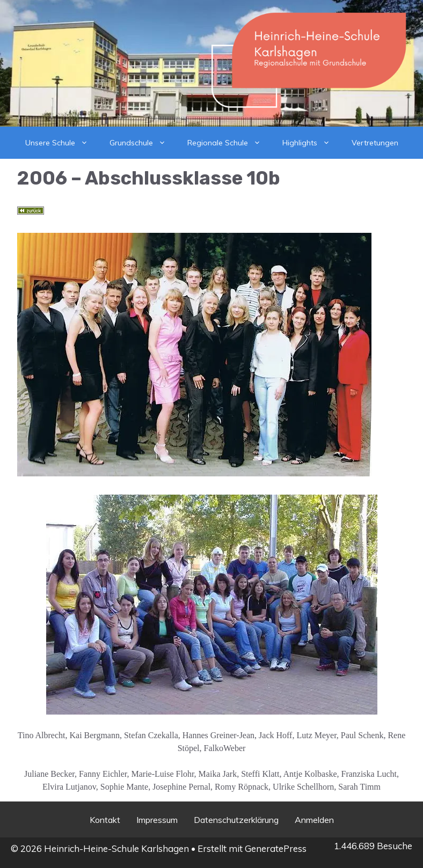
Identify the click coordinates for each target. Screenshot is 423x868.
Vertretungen (375, 143)
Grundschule (143, 143)
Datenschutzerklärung (236, 820)
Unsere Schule (62, 143)
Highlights (312, 143)
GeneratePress (276, 848)
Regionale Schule (229, 143)
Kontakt (105, 820)
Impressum (157, 820)
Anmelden (314, 820)
